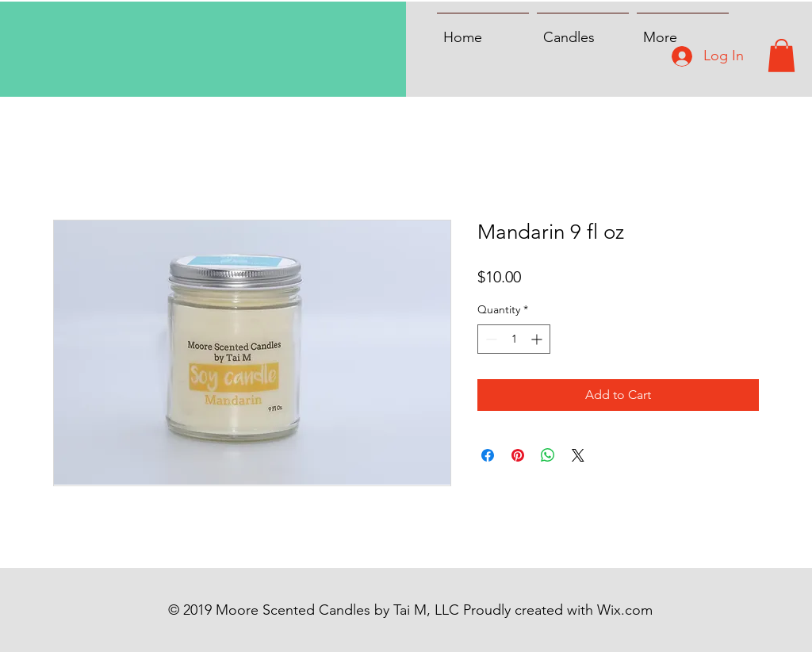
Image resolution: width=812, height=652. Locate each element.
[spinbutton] (514, 339)
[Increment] (538, 339)
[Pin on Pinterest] (518, 455)
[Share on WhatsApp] (548, 455)
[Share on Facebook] (488, 455)
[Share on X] (578, 455)
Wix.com (625, 610)
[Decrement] (490, 339)
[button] (781, 56)
